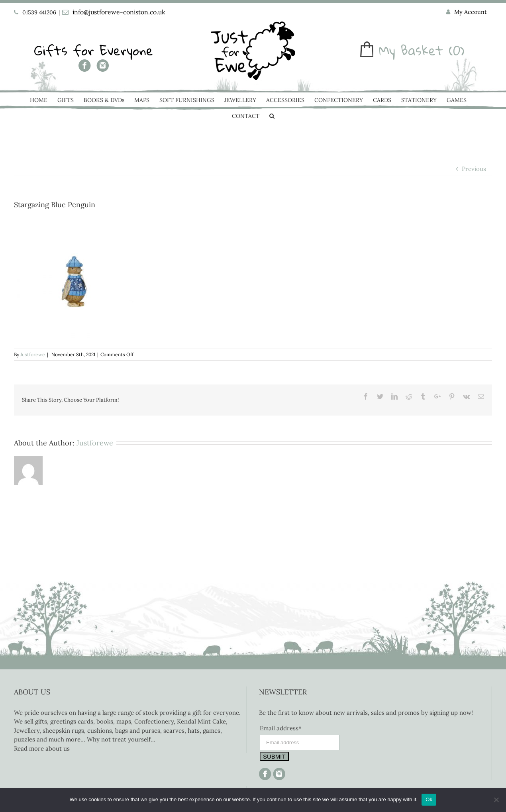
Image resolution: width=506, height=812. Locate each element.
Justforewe (33, 354)
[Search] (272, 117)
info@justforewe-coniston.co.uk (119, 12)
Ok (429, 799)
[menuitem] (467, 12)
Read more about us (42, 748)
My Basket (411, 50)
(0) (457, 50)
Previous (474, 169)
